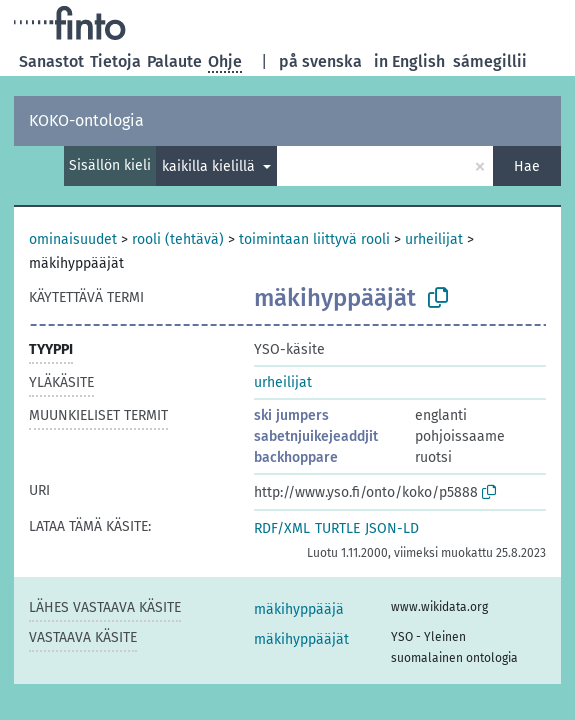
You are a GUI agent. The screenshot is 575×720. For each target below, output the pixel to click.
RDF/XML (282, 528)
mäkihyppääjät (301, 639)
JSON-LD (392, 528)
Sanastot (51, 61)
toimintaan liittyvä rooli (314, 239)
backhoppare (296, 457)
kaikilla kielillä (210, 166)
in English (409, 61)
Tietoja (115, 61)
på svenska (320, 61)
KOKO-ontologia (86, 120)
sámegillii (490, 61)
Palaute (174, 61)
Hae (527, 166)
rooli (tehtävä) (178, 239)
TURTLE (337, 528)
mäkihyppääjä (299, 609)
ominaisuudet (73, 239)
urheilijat (434, 239)
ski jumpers (291, 415)
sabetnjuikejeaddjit (316, 436)
